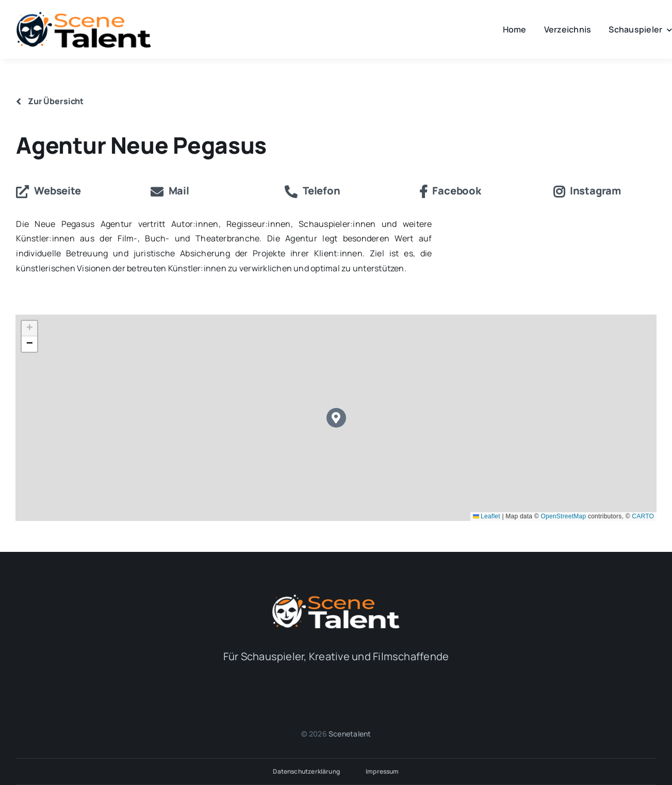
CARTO (643, 516)
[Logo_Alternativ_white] (336, 597)
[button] (337, 418)
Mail (170, 191)
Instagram (587, 191)
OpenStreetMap (564, 516)
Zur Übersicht (50, 101)
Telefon (312, 191)
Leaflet (487, 516)
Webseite (48, 191)
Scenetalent (350, 734)
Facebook (450, 191)
